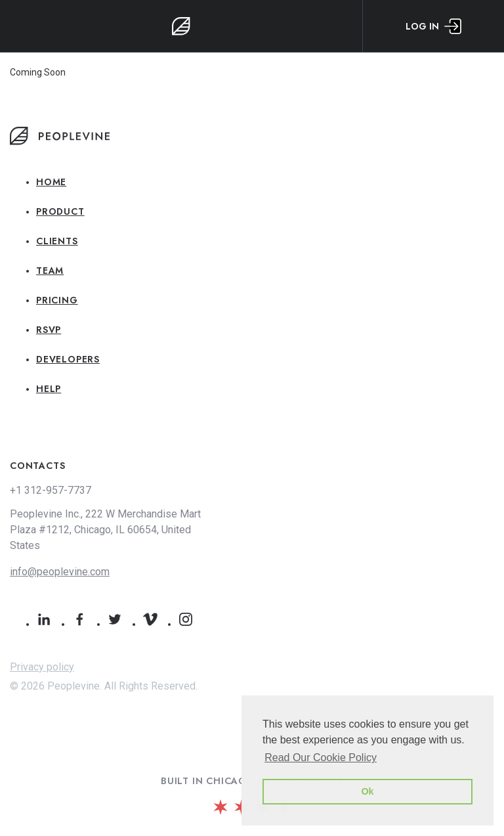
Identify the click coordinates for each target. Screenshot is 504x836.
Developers (68, 359)
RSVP (49, 330)
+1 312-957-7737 (51, 490)
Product (60, 211)
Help (49, 389)
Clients (57, 241)
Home (51, 182)
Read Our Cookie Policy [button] (321, 758)
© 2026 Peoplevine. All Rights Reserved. (104, 686)
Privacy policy (42, 667)
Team (50, 271)
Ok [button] (367, 791)
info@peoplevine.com (60, 572)
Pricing (57, 300)
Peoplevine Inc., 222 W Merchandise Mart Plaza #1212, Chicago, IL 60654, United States (105, 530)
